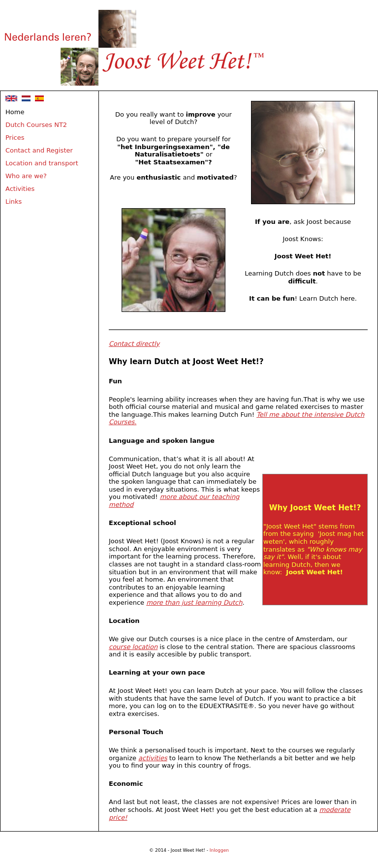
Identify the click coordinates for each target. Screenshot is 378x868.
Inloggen (219, 850)
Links (14, 201)
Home (15, 112)
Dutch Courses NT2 (36, 125)
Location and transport (42, 163)
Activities (20, 189)
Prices (15, 138)
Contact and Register (39, 150)
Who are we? (26, 176)
